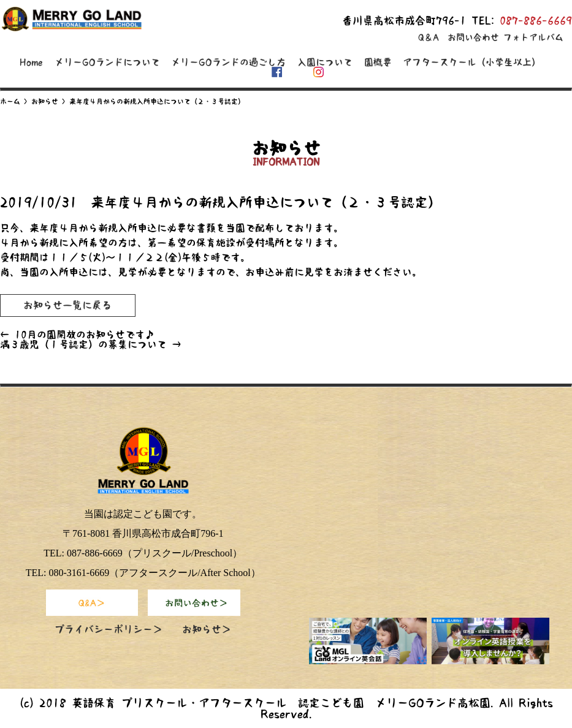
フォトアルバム (533, 37)
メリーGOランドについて (107, 62)
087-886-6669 (536, 21)
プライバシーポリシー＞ (109, 629)
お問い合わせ (473, 37)
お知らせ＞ (207, 629)
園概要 (378, 62)
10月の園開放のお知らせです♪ (77, 335)
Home (31, 62)
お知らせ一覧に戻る (67, 305)
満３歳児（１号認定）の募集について (91, 344)
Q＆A (429, 37)
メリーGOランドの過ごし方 (228, 62)
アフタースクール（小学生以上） (472, 62)
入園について (325, 62)
